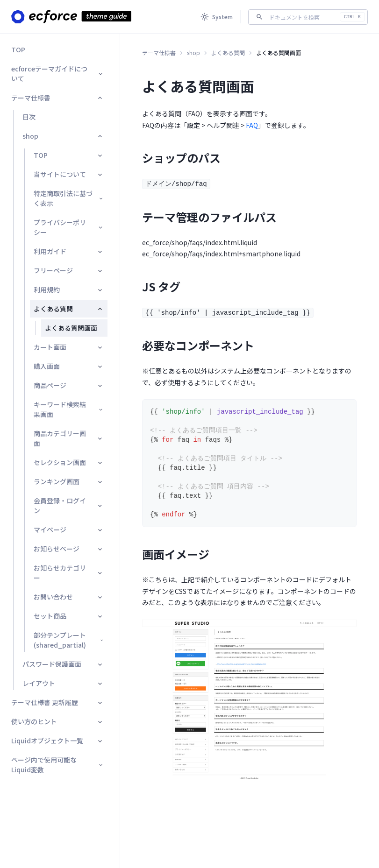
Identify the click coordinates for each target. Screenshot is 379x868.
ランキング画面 (69, 481)
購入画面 (69, 366)
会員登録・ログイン (69, 505)
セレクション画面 (69, 462)
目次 (29, 117)
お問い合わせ (69, 597)
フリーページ (69, 270)
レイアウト (63, 683)
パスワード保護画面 (63, 664)
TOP (18, 49)
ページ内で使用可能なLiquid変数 (57, 765)
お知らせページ (69, 549)
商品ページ (69, 385)
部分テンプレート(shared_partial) (69, 640)
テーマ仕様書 (57, 98)
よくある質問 (69, 309)
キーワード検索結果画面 (69, 409)
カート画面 (69, 347)
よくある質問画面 (71, 328)
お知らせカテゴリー (69, 573)
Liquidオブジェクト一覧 (57, 741)
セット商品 (69, 616)
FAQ (252, 125)
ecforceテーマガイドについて (57, 74)
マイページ (69, 529)
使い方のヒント (57, 721)
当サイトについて (69, 174)
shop (63, 136)
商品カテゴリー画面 (69, 438)
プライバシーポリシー (69, 227)
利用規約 (69, 289)
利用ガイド (69, 251)
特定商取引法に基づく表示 (69, 198)
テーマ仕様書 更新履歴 (57, 702)
